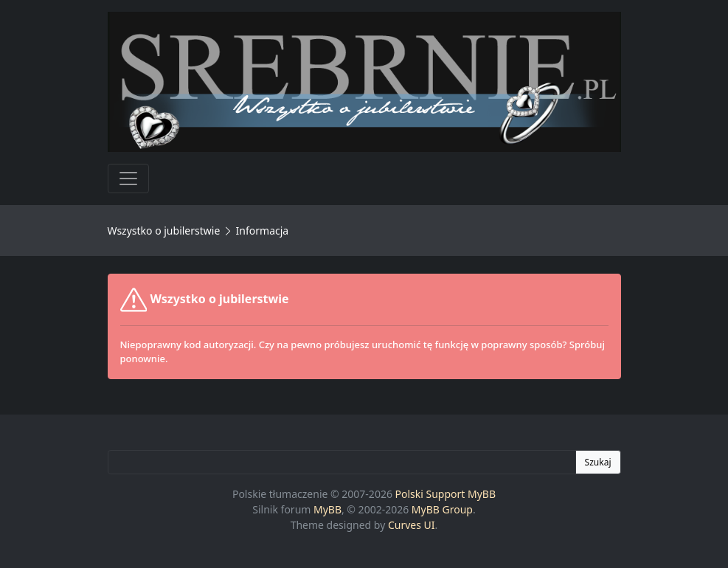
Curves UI (412, 525)
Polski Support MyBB (446, 494)
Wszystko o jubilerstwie (164, 231)
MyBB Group (442, 509)
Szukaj (598, 462)
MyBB (327, 509)
